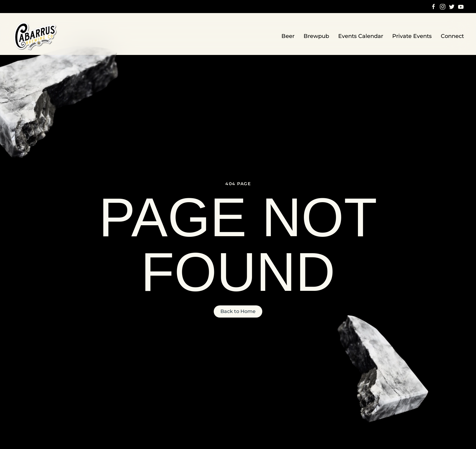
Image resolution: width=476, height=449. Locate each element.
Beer (288, 36)
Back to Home (238, 311)
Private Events (412, 36)
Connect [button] (452, 36)
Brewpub (316, 36)
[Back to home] (36, 36)
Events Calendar (361, 36)
